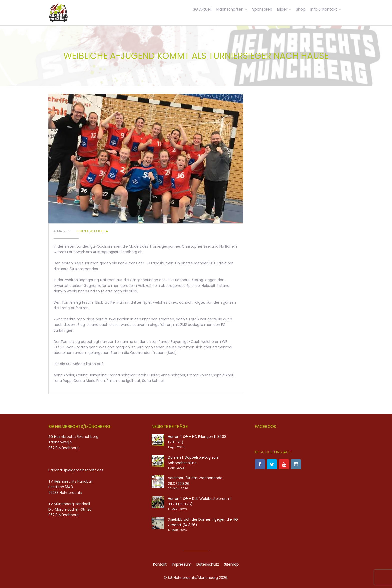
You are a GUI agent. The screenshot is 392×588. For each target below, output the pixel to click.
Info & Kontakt (324, 9)
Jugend (82, 231)
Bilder (282, 9)
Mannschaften (230, 9)
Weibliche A (99, 231)
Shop (301, 9)
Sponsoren (262, 9)
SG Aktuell (202, 9)
